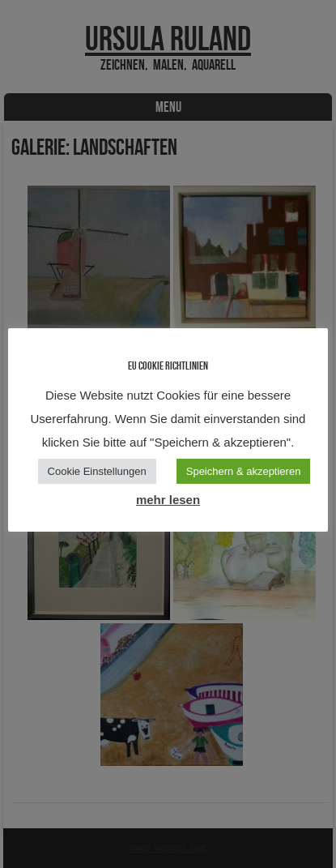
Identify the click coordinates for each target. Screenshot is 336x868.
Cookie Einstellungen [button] (97, 471)
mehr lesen (168, 500)
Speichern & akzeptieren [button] (244, 471)
